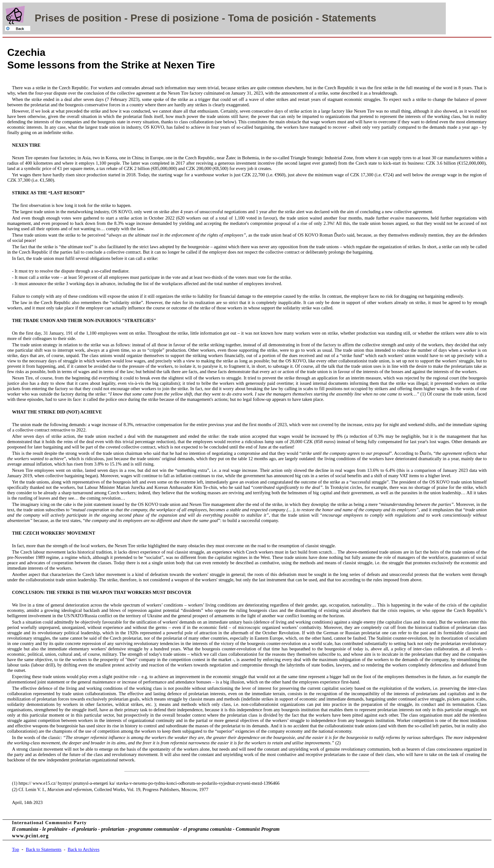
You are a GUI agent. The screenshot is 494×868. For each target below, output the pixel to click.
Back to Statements (44, 849)
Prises (50, 18)
